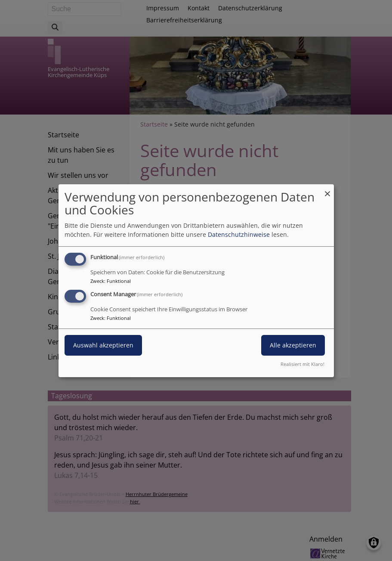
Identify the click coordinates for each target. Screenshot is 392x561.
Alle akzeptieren (293, 345)
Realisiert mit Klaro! (302, 364)
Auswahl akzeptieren (103, 345)
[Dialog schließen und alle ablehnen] (327, 189)
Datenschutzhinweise (239, 234)
